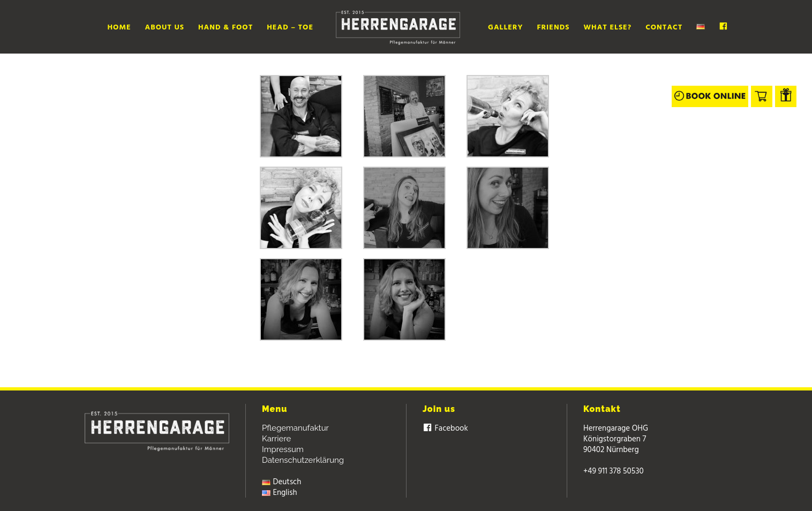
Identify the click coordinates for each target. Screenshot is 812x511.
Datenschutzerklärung (303, 460)
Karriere (276, 439)
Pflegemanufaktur (295, 428)
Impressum (283, 449)
